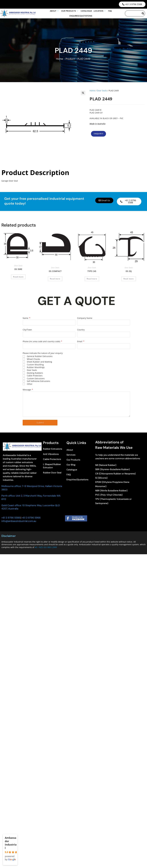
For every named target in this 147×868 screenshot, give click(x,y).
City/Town (27, 330)
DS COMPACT (55, 271)
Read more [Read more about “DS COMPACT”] (55, 279)
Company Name (85, 318)
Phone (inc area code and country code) (42, 341)
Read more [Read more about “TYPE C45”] (92, 279)
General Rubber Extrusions (40, 356)
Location (100, 11)
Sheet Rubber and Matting (39, 362)
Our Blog (71, 465)
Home (59, 59)
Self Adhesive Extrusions (38, 381)
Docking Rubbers (35, 373)
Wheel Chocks (33, 359)
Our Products (70, 11)
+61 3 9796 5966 (31, 518)
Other (30, 384)
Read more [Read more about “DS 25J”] (129, 279)
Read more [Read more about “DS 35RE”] (18, 277)
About (55, 11)
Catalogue (86, 11)
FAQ (110, 11)
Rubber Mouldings (36, 367)
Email (80, 341)
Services (71, 455)
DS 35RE (18, 269)
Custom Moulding (35, 365)
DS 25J (129, 271)
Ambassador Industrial (11, 843)
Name (26, 318)
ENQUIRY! (98, 134)
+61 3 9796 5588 (11, 518)
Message (27, 390)
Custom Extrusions (36, 378)
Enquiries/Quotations (81, 16)
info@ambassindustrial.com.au (19, 521)
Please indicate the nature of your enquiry (43, 353)
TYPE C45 (92, 271)
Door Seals (102, 91)
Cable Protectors (35, 376)
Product (70, 59)
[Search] (143, 13)
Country (81, 330)
